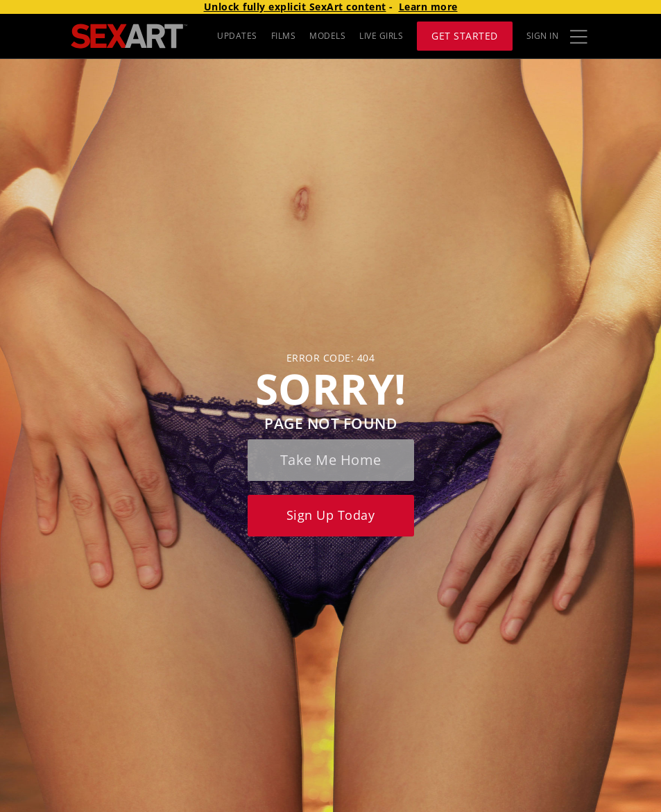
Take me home (331, 460)
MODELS (327, 36)
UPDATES (237, 36)
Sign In (543, 36)
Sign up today (331, 515)
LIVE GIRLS (381, 36)
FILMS (284, 36)
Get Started (465, 36)
